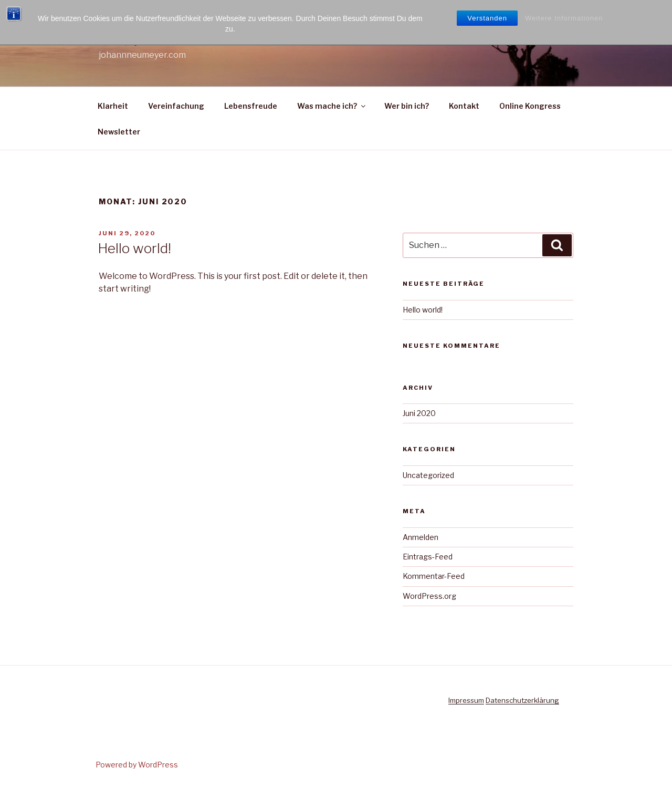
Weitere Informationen (564, 18)
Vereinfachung (176, 106)
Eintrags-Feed (428, 557)
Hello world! (134, 248)
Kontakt (464, 106)
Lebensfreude (251, 106)
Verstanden (487, 18)
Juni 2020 (419, 413)
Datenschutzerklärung (522, 700)
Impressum (466, 700)
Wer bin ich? (407, 106)
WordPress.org (429, 596)
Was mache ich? (332, 106)
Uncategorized (428, 475)
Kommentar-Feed (434, 576)
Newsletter (119, 132)
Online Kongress (530, 106)
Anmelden (421, 537)
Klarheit (113, 106)
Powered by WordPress (137, 765)
